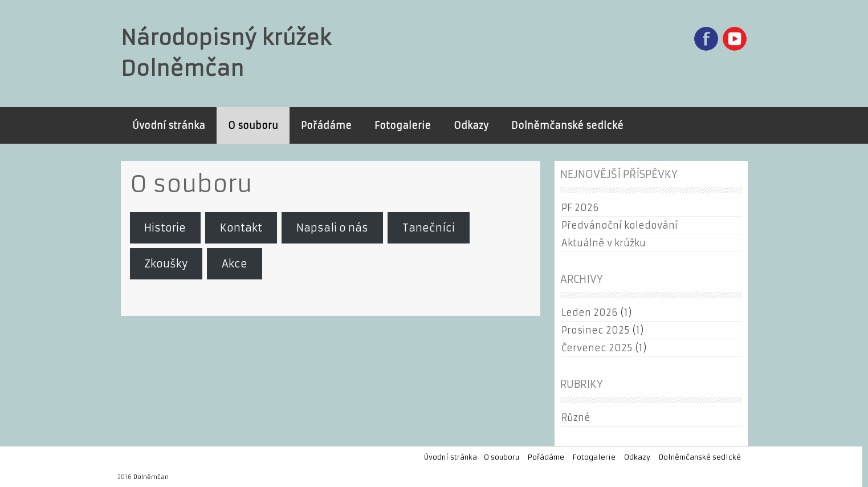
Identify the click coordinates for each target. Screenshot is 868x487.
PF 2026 (580, 208)
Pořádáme (326, 125)
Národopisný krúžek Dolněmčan (226, 53)
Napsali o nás (332, 228)
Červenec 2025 (597, 348)
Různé (576, 417)
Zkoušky (166, 264)
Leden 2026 (589, 313)
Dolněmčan (151, 477)
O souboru (253, 125)
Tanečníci (429, 228)
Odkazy (471, 125)
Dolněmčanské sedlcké (567, 125)
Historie (165, 228)
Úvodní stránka (169, 125)
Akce (235, 264)
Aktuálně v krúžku (604, 243)
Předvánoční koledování (620, 225)
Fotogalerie (403, 125)
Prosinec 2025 (595, 330)
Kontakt (241, 228)
